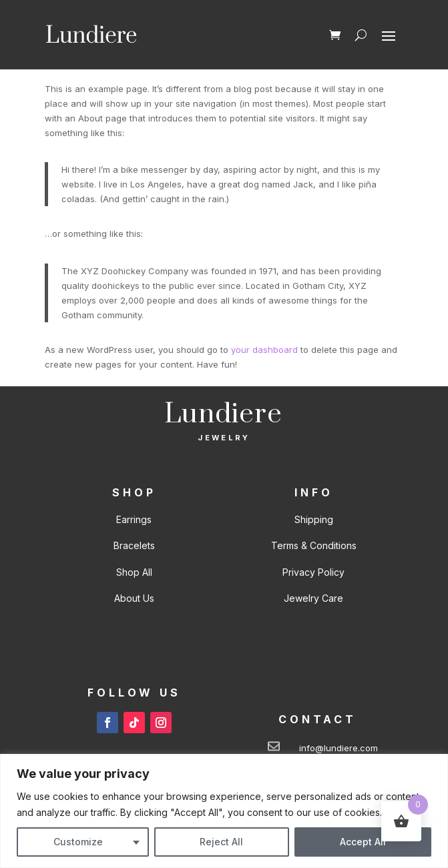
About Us (134, 598)
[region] (224, 811)
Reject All (221, 842)
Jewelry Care (313, 598)
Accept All (363, 842)
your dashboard (264, 350)
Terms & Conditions (314, 545)
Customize (78, 842)
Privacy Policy (313, 572)
